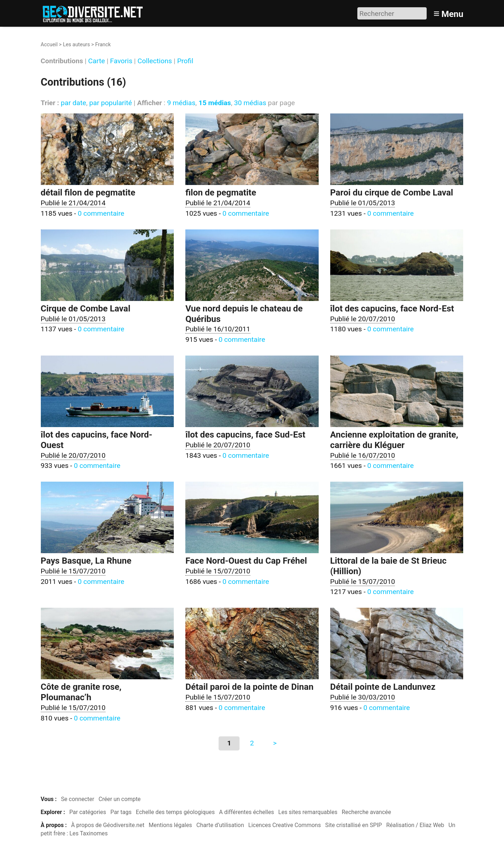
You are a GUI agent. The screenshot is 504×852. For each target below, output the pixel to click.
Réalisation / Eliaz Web (415, 825)
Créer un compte (120, 799)
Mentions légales (171, 825)
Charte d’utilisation (220, 825)
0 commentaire (101, 213)
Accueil (49, 45)
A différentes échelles (246, 812)
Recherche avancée (367, 812)
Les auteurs (76, 45)
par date (73, 103)
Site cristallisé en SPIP (354, 825)
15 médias (215, 103)
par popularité (111, 103)
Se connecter (78, 799)
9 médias (181, 103)
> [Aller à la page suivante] (275, 743)
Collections (155, 61)
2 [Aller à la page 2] (252, 743)
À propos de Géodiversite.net (108, 825)
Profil (185, 61)
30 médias (250, 103)
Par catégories (88, 812)
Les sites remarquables (308, 812)
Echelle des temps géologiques (175, 812)
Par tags (121, 812)
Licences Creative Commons (285, 825)
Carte (96, 61)
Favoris (121, 61)
